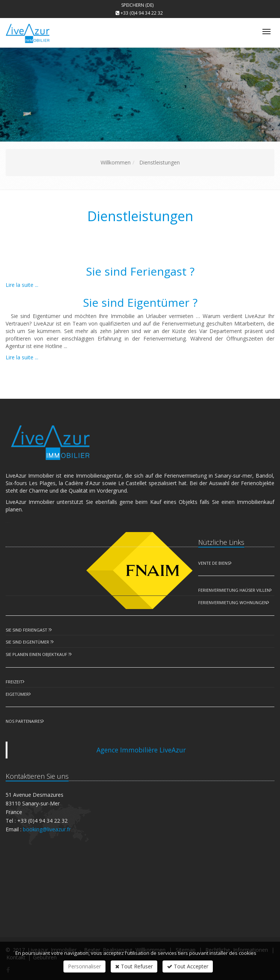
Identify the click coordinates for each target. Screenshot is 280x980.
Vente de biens (214, 563)
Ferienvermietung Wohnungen (233, 602)
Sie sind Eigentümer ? (140, 302)
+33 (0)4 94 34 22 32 (142, 13)
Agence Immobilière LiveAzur (141, 750)
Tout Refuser (134, 966)
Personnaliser (84, 966)
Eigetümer (17, 694)
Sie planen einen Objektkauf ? (38, 654)
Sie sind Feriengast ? (140, 271)
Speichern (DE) (137, 5)
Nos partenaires (24, 721)
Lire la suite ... (22, 285)
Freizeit (14, 682)
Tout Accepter (188, 966)
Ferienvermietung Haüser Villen (234, 590)
